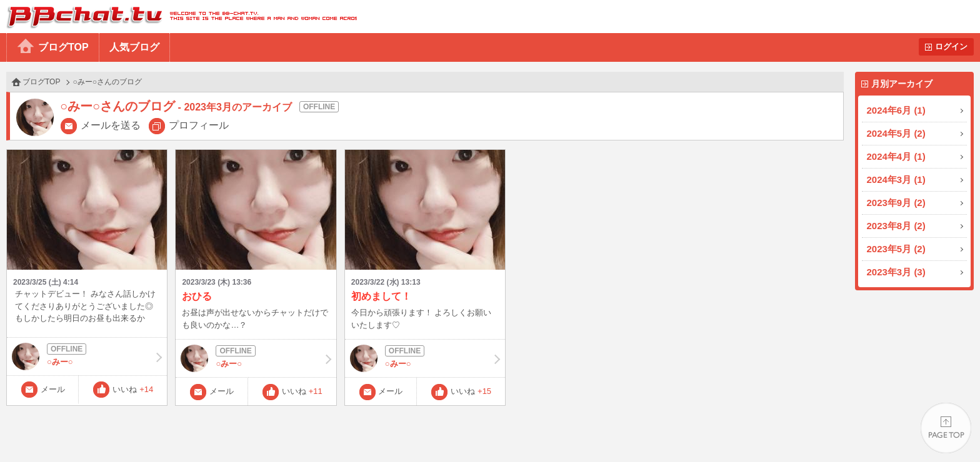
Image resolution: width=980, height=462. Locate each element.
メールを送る (111, 125)
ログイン (951, 47)
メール (53, 389)
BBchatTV (178, 17)
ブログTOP (63, 47)
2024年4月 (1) (896, 156)
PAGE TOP (946, 428)
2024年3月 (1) (896, 179)
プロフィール (199, 125)
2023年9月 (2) (896, 203)
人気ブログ (134, 47)
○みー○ (87, 356)
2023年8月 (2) (896, 226)
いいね (133, 389)
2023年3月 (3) (896, 272)
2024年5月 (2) (896, 133)
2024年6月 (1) (896, 110)
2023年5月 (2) (896, 249)
